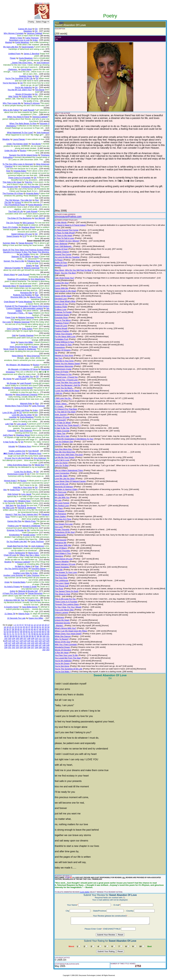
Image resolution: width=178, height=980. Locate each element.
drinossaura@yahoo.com (68, 217)
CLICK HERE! (85, 892)
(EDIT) (62, 23)
